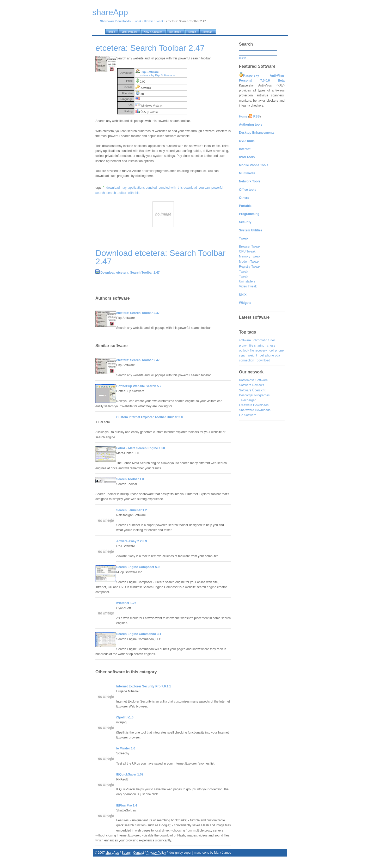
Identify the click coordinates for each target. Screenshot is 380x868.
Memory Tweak (250, 256)
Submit (127, 853)
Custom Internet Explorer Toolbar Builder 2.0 (149, 417)
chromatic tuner (264, 340)
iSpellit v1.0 (125, 717)
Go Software (248, 415)
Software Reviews (252, 385)
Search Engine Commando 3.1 (139, 634)
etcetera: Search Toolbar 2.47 (138, 313)
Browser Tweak (154, 21)
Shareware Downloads (255, 410)
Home (243, 116)
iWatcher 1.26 (126, 603)
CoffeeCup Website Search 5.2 (139, 386)
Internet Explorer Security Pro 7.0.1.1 (144, 686)
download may (116, 188)
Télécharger (247, 400)
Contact (139, 853)
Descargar (246, 395)
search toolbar (117, 193)
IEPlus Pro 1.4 (127, 805)
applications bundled (142, 188)
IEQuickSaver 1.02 (130, 774)
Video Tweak (248, 286)
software (245, 340)
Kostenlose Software (253, 380)
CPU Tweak (247, 251)
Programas (262, 395)
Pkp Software (150, 72)
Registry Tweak (250, 267)
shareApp (112, 853)
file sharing (257, 346)
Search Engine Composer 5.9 (138, 567)
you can (204, 188)
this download (187, 188)
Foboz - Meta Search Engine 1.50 (141, 448)
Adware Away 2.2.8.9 (131, 541)
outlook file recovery (253, 350)
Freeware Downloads (254, 405)
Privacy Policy (156, 853)
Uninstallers (247, 281)
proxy (243, 346)
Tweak (137, 21)
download (263, 360)
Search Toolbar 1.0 (130, 479)
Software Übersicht (252, 390)
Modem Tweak (249, 262)
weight (253, 355)
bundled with (167, 188)
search (243, 58)
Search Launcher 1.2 (131, 510)
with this (134, 193)
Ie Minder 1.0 (126, 748)
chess (271, 346)
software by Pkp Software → (158, 75)
